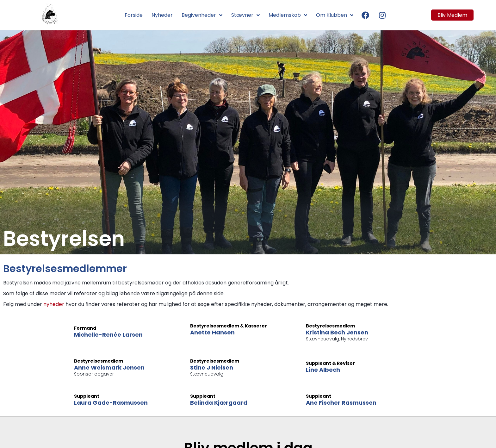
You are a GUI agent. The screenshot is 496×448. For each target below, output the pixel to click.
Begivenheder (202, 15)
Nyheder (162, 15)
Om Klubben (335, 15)
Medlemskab (288, 15)
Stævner (245, 15)
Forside (134, 15)
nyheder (54, 304)
